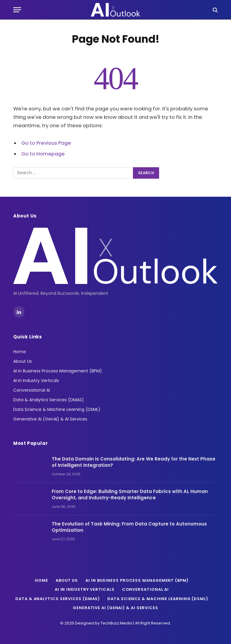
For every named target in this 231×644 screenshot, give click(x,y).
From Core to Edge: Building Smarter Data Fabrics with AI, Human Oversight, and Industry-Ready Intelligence (130, 495)
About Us (23, 361)
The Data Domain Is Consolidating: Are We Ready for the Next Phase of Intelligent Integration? (134, 462)
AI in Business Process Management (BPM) (58, 371)
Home (20, 352)
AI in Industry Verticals (36, 381)
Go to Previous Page (46, 143)
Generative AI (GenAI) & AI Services (50, 419)
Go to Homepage (43, 154)
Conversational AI (32, 390)
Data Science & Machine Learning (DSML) (57, 409)
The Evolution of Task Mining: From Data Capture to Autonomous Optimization (129, 527)
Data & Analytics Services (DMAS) (49, 400)
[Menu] (17, 10)
